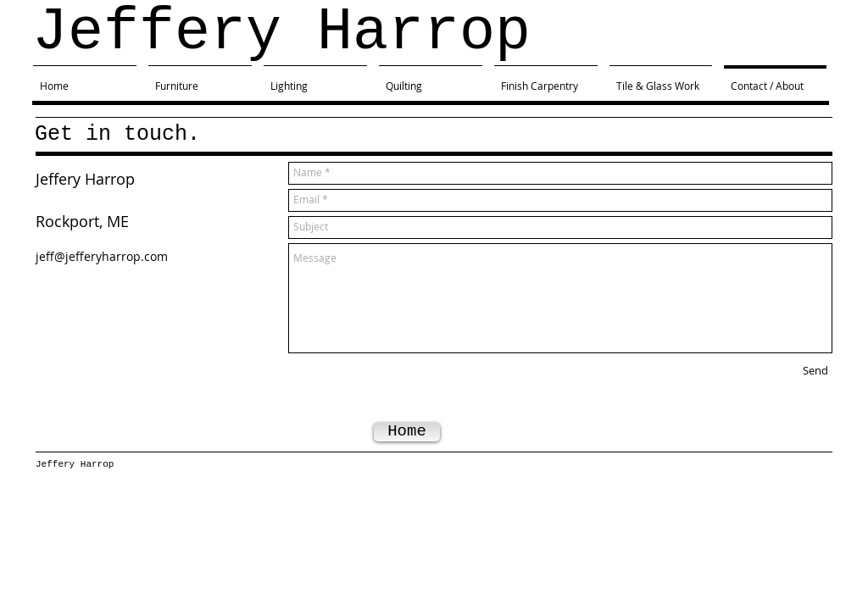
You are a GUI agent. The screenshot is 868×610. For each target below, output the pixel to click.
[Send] (815, 371)
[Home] (407, 432)
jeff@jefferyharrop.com (102, 256)
